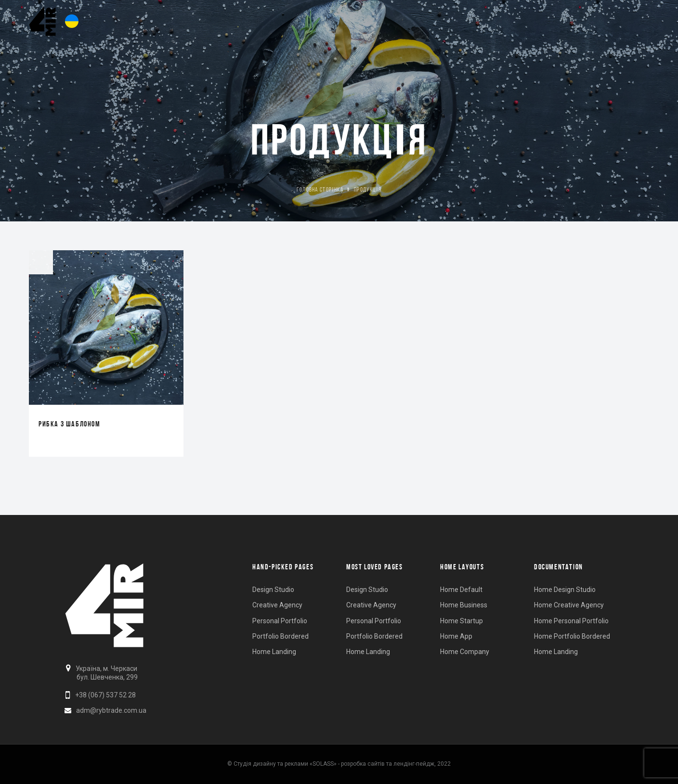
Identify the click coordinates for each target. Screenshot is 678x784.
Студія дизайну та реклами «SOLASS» (285, 764)
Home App (456, 636)
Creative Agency (277, 605)
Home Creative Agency (569, 605)
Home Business (464, 605)
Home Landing (274, 652)
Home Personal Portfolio (571, 621)
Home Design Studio (565, 590)
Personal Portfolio (280, 621)
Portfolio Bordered (280, 636)
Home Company (465, 652)
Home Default (461, 590)
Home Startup (462, 621)
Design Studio (273, 590)
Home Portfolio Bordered (572, 636)
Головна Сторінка (320, 189)
